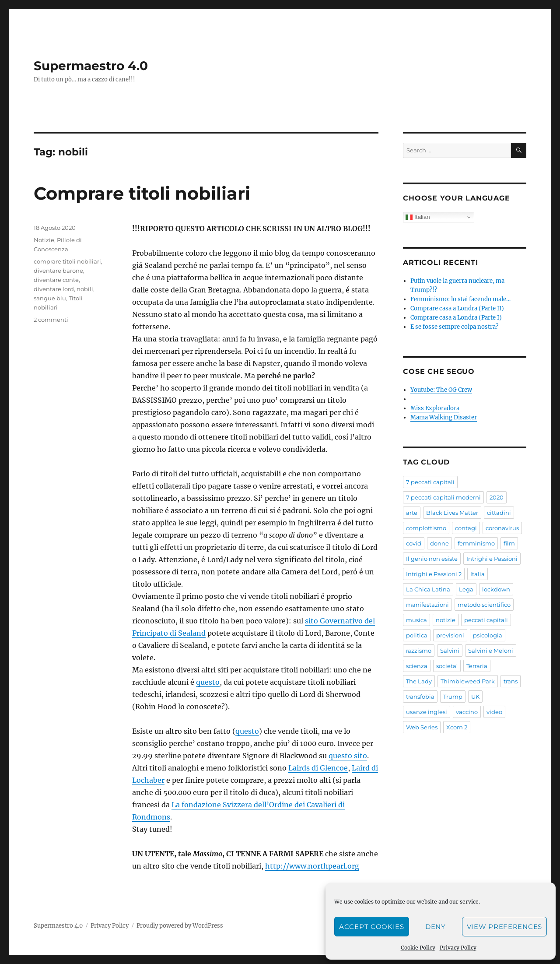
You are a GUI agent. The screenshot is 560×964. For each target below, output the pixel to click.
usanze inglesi (427, 712)
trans (511, 681)
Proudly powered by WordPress (180, 926)
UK (475, 697)
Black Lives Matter (452, 513)
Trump (453, 697)
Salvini (450, 651)
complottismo (426, 528)
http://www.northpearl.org (312, 866)
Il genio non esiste (432, 559)
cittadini (499, 513)
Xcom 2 (457, 727)
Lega (466, 589)
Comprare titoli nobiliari (142, 193)
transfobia (420, 697)
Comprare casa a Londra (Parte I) (456, 318)
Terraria (477, 666)
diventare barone (58, 271)
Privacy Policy (458, 948)
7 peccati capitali (430, 482)
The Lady (419, 681)
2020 (497, 497)
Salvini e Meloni (491, 651)
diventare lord (54, 289)
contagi (466, 528)
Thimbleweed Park (468, 681)
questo (208, 682)
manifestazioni (427, 605)
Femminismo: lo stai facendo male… (460, 299)
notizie (446, 620)
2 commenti (51, 320)
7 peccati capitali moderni (443, 497)
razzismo (419, 651)
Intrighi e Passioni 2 (434, 574)
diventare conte (56, 280)
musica (416, 620)
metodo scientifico (484, 605)
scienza (417, 666)
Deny (436, 927)
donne (439, 543)
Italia (478, 574)
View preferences (504, 927)
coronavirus (502, 528)
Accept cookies (372, 927)
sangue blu (50, 298)
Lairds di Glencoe (318, 768)
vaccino (467, 712)
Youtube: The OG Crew (441, 390)
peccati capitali (486, 620)
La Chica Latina (428, 589)
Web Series (422, 727)
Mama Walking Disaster (444, 417)
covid (414, 543)
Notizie (44, 240)
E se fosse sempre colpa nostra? (454, 327)
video (494, 712)
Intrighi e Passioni (492, 559)
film (509, 543)
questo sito (348, 756)
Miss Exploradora (435, 408)
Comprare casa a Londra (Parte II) (457, 308)
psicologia (488, 635)
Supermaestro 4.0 (91, 66)
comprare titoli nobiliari (67, 261)
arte (412, 513)
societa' (447, 666)
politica (417, 635)
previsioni (450, 635)
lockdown (496, 589)
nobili (85, 289)
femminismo (476, 543)
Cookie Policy (418, 948)
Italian (418, 217)
